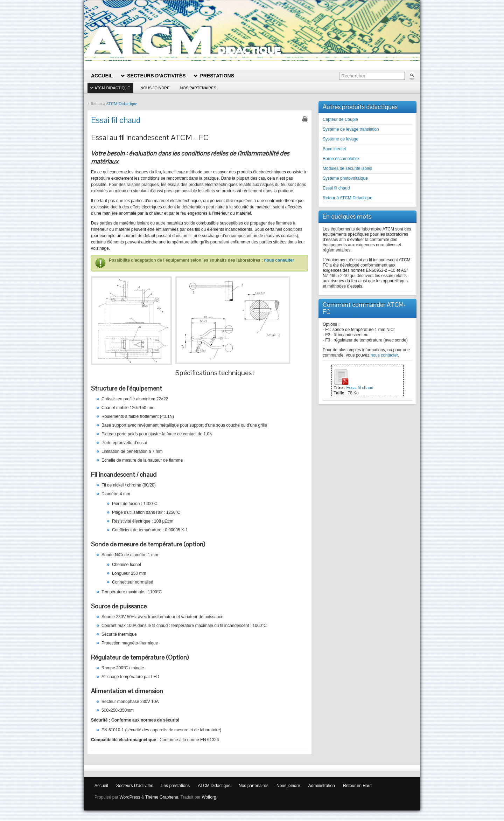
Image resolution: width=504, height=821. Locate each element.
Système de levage (341, 139)
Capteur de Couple (340, 119)
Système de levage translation (351, 129)
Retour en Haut (357, 786)
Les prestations (176, 786)
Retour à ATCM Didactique (348, 198)
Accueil (101, 786)
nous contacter (384, 355)
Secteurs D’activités (135, 786)
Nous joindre (155, 88)
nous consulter (279, 260)
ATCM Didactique (112, 88)
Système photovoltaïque (345, 178)
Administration (322, 786)
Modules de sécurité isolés (347, 168)
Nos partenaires (198, 88)
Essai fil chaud (336, 188)
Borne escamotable (341, 159)
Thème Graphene (162, 797)
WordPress (130, 797)
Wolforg (209, 797)
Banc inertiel (334, 149)
